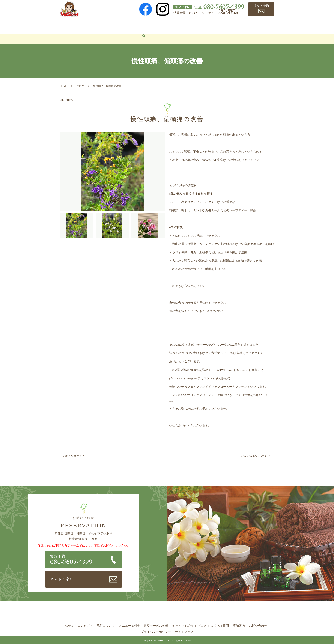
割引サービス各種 (165, 25)
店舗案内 (257, 25)
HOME (67, 25)
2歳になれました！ (76, 450)
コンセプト (86, 25)
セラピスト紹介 (195, 25)
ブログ (216, 25)
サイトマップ (184, 625)
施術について (109, 25)
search (90, 33)
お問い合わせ (72, 32)
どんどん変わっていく (256, 450)
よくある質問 (236, 25)
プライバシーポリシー (156, 625)
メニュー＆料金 (135, 25)
